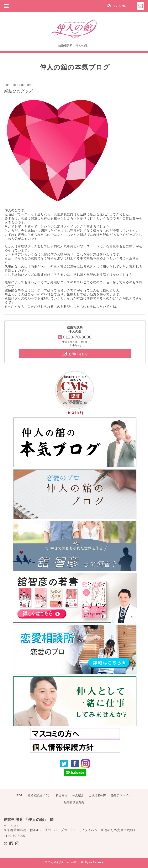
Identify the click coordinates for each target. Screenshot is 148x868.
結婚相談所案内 (74, 802)
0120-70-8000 (123, 6)
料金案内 (62, 795)
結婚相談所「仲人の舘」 (65, 862)
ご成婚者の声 (97, 795)
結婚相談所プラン (39, 795)
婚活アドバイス (121, 795)
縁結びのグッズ (19, 91)
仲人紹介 (78, 795)
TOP (20, 795)
